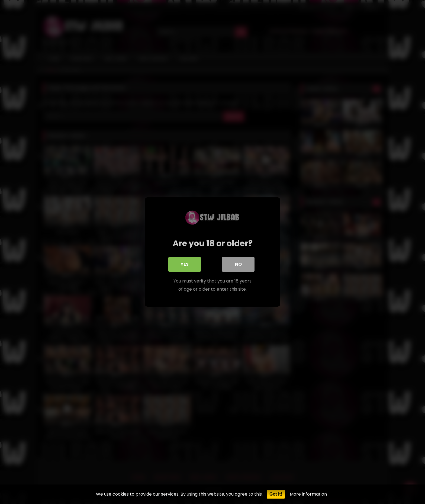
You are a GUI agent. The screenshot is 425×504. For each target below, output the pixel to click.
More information (308, 494)
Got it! (276, 494)
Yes (185, 264)
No (238, 264)
